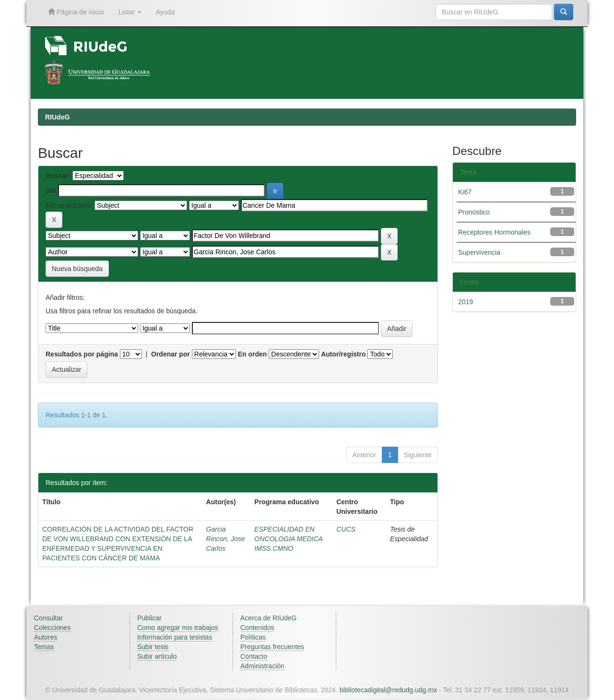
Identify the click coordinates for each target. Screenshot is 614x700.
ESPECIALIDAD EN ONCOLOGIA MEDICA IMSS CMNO (288, 539)
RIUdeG (57, 117)
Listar (130, 12)
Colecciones (52, 628)
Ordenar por (171, 354)
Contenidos (257, 628)
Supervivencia (479, 252)
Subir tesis (153, 647)
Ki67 (465, 192)
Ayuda (165, 12)
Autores (46, 637)
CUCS (346, 529)
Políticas (253, 637)
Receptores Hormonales (494, 232)
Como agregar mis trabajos (178, 628)
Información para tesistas (175, 637)
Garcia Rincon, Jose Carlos (226, 539)
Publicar (149, 618)
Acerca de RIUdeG (269, 618)
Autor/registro (343, 354)
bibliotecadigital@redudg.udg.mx (388, 690)
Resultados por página (82, 354)
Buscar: (58, 176)
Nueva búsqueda (77, 269)
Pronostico (474, 212)
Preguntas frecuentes (272, 647)
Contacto (254, 656)
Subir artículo (157, 656)
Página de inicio (76, 12)
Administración (262, 666)
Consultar (48, 618)
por (51, 190)
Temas (44, 647)
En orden (253, 354)
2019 (466, 302)
